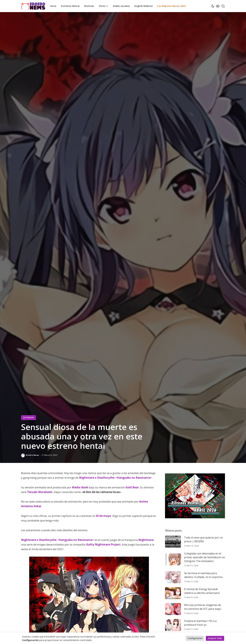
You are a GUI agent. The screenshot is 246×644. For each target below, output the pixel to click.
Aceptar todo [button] (215, 638)
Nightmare (146, 540)
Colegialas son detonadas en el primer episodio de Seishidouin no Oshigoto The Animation (205, 557)
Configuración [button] (195, 638)
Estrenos (28, 418)
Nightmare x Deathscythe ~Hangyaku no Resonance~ (116, 478)
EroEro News (33, 455)
